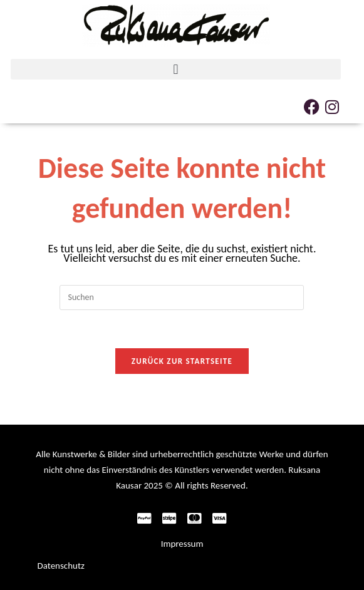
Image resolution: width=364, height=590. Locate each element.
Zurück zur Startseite (182, 361)
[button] (175, 69)
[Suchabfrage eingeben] (182, 298)
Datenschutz (61, 566)
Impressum (182, 544)
